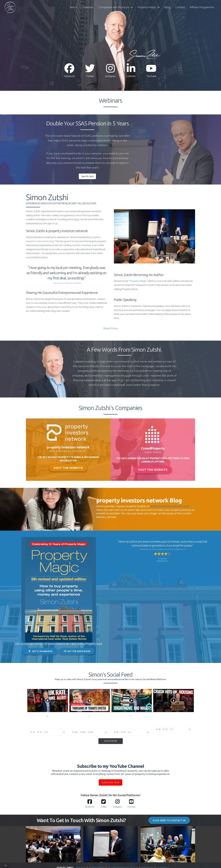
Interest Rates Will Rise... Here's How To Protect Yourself (48, 718)
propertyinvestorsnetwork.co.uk (170, 506)
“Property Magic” (138, 281)
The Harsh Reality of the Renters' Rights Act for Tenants (90, 718)
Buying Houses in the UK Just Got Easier (132, 718)
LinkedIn (131, 76)
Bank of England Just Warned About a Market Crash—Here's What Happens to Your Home (174, 719)
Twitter (90, 76)
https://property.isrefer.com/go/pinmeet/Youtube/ (48, 729)
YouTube (152, 76)
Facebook (69, 76)
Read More (111, 328)
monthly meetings (81, 245)
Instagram (110, 76)
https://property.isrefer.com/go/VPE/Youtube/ (131, 729)
